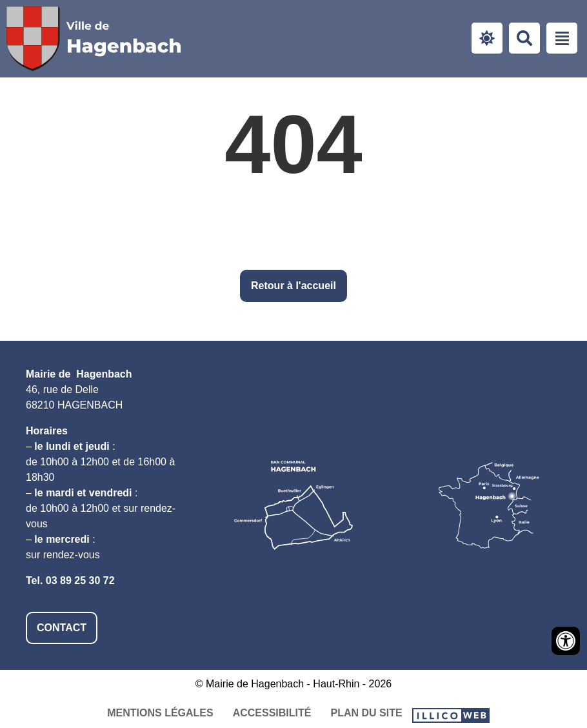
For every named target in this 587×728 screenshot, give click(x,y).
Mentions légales (160, 713)
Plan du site (366, 713)
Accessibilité (272, 713)
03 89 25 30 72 (80, 581)
